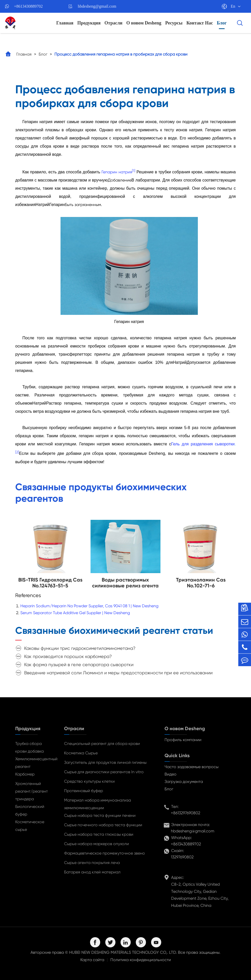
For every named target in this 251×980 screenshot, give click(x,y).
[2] (17, 452)
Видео (171, 774)
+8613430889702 (28, 6)
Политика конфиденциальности (141, 960)
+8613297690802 (186, 813)
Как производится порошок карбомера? (68, 656)
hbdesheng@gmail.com (97, 6)
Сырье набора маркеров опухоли (97, 844)
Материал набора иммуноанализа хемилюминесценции (98, 804)
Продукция (89, 23)
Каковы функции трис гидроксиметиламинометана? (80, 648)
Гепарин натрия (117, 172)
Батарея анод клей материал (92, 872)
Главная (65, 23)
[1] (134, 171)
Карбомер (25, 774)
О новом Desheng (144, 23)
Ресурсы (174, 23)
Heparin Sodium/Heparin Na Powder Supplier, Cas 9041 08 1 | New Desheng (89, 606)
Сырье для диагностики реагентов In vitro (104, 772)
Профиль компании (183, 740)
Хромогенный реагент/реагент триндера (32, 791)
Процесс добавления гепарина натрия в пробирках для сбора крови (121, 54)
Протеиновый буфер (84, 791)
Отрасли (114, 23)
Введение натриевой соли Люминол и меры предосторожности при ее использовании (118, 673)
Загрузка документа (184, 782)
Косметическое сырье (30, 826)
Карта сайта (92, 960)
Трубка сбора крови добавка (29, 747)
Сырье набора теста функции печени (100, 815)
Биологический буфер (30, 810)
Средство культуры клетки (89, 781)
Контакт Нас (200, 23)
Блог (222, 23)
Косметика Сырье (81, 753)
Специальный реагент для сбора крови (102, 744)
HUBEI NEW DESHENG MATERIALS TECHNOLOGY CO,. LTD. (123, 952)
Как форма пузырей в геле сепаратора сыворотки (79, 665)
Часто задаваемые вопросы (191, 767)
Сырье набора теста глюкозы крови (99, 834)
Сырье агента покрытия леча (92, 863)
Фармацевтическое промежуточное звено (105, 853)
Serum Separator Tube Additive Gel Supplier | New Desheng (75, 613)
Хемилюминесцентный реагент (35, 763)
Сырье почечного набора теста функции (103, 825)
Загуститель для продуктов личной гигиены (105, 762)
